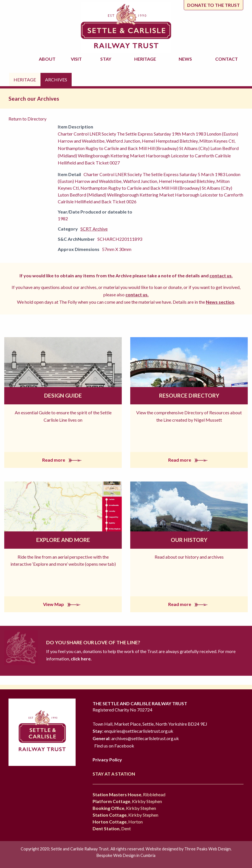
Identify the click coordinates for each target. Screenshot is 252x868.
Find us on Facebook (114, 746)
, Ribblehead (129, 794)
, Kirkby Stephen (127, 801)
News (186, 59)
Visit (77, 59)
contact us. (221, 275)
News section (220, 302)
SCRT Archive (94, 229)
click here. (81, 659)
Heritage (146, 59)
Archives (56, 80)
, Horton (118, 822)
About (48, 59)
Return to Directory (27, 119)
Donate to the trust (213, 5)
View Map (63, 604)
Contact (227, 59)
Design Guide (63, 395)
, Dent (112, 828)
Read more (63, 460)
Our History (189, 540)
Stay (107, 59)
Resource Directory (189, 395)
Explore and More (63, 540)
